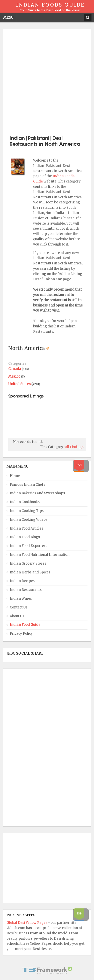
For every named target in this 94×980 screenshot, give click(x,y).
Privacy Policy (21, 634)
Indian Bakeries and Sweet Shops (37, 493)
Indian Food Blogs (25, 537)
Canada (15, 369)
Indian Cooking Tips (27, 511)
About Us (17, 616)
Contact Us (19, 607)
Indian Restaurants (26, 590)
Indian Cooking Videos (29, 520)
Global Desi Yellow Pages (27, 923)
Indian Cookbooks (25, 502)
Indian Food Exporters (28, 546)
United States (19, 384)
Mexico (14, 376)
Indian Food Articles (26, 528)
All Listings (74, 447)
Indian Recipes (22, 581)
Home (15, 476)
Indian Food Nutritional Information (40, 555)
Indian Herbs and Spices (30, 572)
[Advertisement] (47, 82)
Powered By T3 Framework (47, 970)
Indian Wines (21, 599)
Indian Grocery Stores (28, 563)
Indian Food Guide (25, 625)
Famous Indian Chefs (27, 485)
